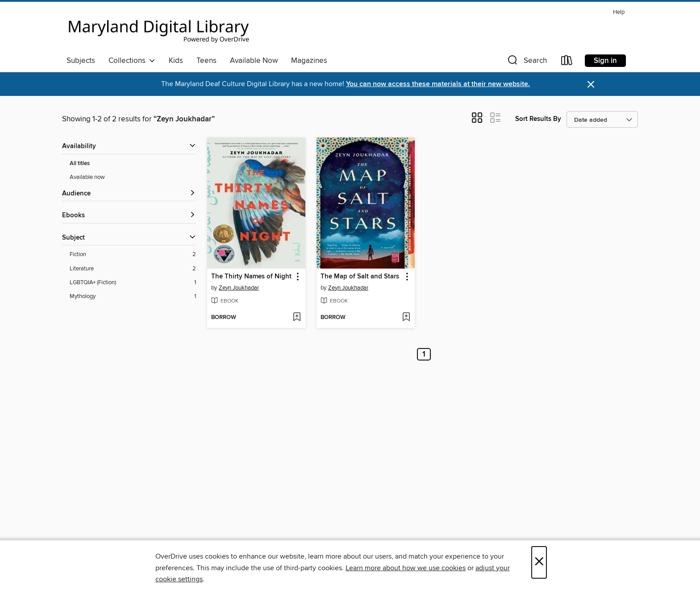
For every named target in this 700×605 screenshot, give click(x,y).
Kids (176, 61)
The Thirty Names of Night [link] (251, 277)
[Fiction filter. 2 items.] (133, 255)
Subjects (81, 61)
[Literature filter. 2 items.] (133, 269)
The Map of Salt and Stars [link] (360, 277)
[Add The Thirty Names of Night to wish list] (297, 318)
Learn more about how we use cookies (406, 568)
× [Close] (539, 562)
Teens (206, 61)
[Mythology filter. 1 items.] (133, 296)
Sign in (605, 61)
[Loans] (567, 62)
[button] (526, 62)
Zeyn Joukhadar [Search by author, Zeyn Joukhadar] (239, 288)
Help (619, 12)
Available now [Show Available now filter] (87, 177)
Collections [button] (132, 61)
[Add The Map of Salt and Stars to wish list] (406, 318)
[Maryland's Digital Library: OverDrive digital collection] (159, 29)
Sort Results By (538, 119)
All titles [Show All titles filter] (80, 164)
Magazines (309, 61)
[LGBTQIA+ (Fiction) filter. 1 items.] (133, 283)
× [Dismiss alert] (591, 85)
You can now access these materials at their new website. (438, 84)
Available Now (254, 61)
